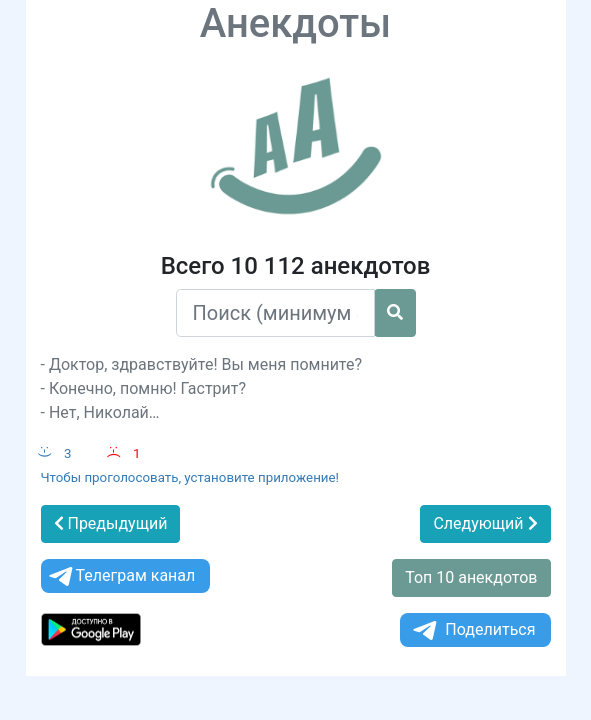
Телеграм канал (121, 576)
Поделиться (472, 630)
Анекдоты (296, 23)
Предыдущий (111, 523)
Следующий (485, 523)
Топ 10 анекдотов (471, 577)
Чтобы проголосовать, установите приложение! (190, 477)
